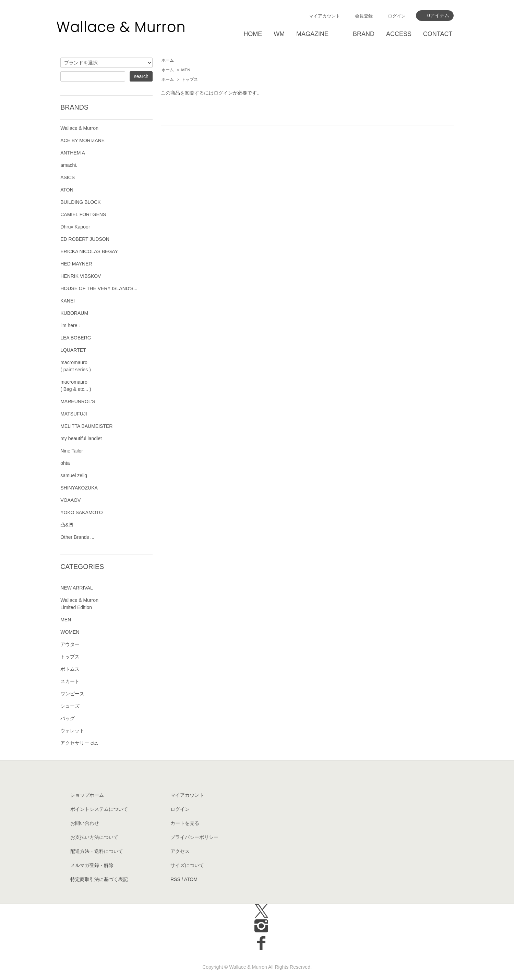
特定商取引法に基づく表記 (99, 879)
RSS (175, 879)
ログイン (397, 16)
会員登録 (364, 16)
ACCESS (399, 34)
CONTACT (438, 34)
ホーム (168, 60)
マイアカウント (325, 16)
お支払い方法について (94, 837)
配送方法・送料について (97, 851)
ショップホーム (87, 795)
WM (279, 34)
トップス (190, 79)
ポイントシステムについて (99, 809)
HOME (253, 34)
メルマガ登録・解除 (92, 865)
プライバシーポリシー (194, 837)
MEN (186, 70)
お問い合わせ (85, 823)
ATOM (191, 879)
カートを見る (185, 823)
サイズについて (187, 865)
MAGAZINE (312, 34)
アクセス (180, 851)
